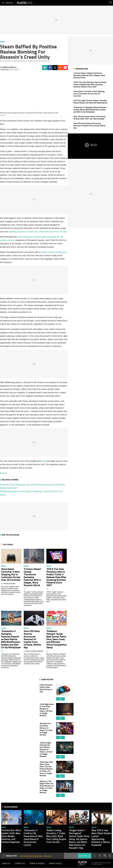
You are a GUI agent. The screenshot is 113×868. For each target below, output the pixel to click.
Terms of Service (37, 863)
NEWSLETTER (11, 856)
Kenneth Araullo (9, 67)
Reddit (60, 68)
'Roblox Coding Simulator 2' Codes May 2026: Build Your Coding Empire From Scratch (56, 836)
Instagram (105, 856)
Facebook (50, 68)
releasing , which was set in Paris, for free (38, 232)
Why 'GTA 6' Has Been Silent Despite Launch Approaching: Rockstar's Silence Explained (101, 838)
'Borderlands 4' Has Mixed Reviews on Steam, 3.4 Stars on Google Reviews (47, 731)
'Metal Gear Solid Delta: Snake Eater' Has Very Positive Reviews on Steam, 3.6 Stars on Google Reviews (47, 769)
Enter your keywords (110, 2)
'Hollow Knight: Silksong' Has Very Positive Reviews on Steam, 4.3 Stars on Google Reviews (47, 750)
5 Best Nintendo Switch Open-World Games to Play (47, 692)
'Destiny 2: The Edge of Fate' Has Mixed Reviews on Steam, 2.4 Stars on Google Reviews (47, 789)
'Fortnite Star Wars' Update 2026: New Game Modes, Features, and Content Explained (11, 836)
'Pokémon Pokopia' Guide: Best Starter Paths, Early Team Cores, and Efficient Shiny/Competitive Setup (56, 639)
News (2, 42)
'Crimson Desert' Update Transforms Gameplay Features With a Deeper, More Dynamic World (89, 75)
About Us (6, 863)
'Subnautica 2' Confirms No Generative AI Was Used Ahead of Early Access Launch (33, 838)
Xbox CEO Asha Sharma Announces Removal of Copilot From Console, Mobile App (89, 126)
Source (3, 473)
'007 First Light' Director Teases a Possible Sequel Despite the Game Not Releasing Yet (90, 101)
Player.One (26, 3)
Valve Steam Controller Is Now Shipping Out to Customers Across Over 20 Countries (89, 93)
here (44, 461)
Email (45, 68)
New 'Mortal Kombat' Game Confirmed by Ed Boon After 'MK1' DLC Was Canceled (90, 118)
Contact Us (20, 863)
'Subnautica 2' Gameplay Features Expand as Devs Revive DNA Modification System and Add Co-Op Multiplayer (90, 110)
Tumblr (110, 856)
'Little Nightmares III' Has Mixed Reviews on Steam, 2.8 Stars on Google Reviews (47, 711)
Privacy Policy (56, 863)
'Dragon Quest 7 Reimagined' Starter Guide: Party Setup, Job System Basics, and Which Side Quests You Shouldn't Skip (79, 839)
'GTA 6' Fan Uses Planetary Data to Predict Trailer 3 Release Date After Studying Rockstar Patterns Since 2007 (90, 84)
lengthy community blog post (54, 252)
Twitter (55, 68)
